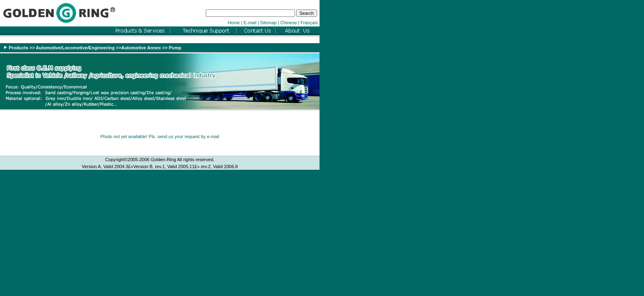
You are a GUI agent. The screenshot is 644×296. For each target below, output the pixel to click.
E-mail (250, 23)
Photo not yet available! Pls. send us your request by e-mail (160, 136)
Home (234, 23)
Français (309, 23)
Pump (175, 48)
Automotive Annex (141, 48)
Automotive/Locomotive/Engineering (76, 48)
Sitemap (268, 23)
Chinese (288, 23)
